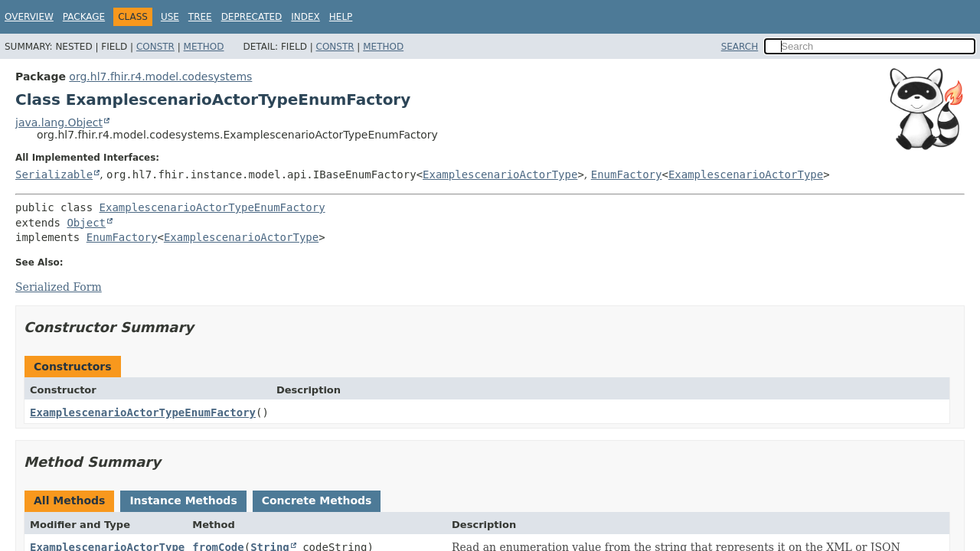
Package (84, 17)
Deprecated (252, 17)
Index (305, 17)
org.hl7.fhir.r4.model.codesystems (160, 77)
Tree (200, 17)
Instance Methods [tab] (183, 500)
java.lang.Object (59, 122)
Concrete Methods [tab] (317, 500)
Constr (155, 47)
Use (170, 17)
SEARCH (740, 47)
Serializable (54, 174)
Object (86, 223)
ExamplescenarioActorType (500, 174)
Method (204, 47)
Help (341, 17)
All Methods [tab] (69, 500)
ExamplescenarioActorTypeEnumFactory (212, 207)
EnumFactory (627, 174)
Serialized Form (59, 287)
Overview (29, 17)
